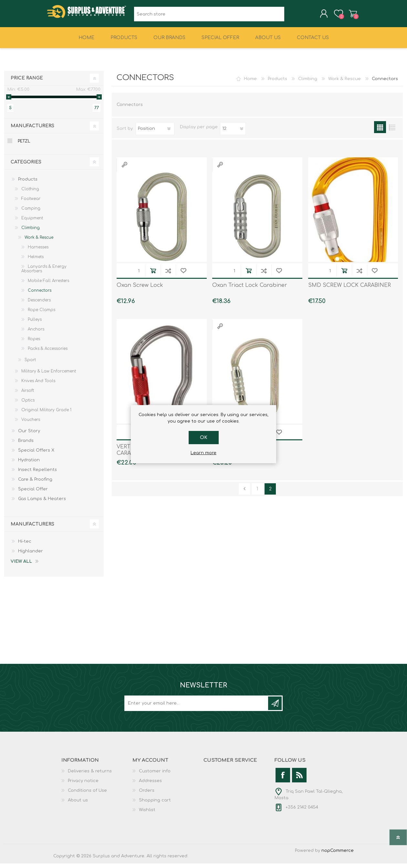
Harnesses (38, 252)
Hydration (29, 465)
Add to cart (153, 275)
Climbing (308, 83)
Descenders (39, 305)
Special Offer (33, 494)
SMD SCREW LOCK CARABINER (350, 290)
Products (277, 83)
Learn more (203, 453)
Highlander (31, 556)
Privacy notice (83, 785)
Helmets (36, 261)
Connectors (40, 295)
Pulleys (35, 324)
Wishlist (147, 814)
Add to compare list (168, 275)
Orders (147, 795)
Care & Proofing (35, 484)
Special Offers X (36, 455)
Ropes (34, 343)
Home (250, 83)
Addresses (150, 785)
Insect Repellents (37, 474)
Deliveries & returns (90, 776)
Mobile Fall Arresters (48, 285)
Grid (380, 132)
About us (78, 805)
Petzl (24, 146)
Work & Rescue (344, 83)
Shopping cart (346, 16)
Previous (244, 493)
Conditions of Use (87, 795)
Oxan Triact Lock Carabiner (250, 290)
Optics (28, 405)
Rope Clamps (42, 314)
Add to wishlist (183, 275)
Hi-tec (25, 546)
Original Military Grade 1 (46, 414)
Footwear (31, 203)
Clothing (30, 193)
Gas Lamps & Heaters (42, 503)
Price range (27, 83)
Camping (31, 213)
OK (204, 438)
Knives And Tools (38, 385)
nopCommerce (338, 855)
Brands (26, 445)
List (392, 132)
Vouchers (31, 424)
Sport (30, 364)
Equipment (32, 223)
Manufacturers (32, 130)
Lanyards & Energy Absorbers (44, 273)
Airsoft (28, 395)
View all (21, 566)
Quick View (124, 169)
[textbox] (209, 16)
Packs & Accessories (48, 353)
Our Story (29, 435)
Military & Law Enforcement (49, 376)
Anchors (36, 334)
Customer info (155, 776)
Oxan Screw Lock (140, 290)
